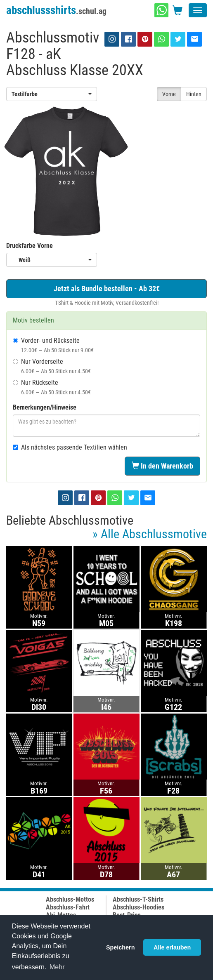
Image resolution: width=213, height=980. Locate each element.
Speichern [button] (121, 947)
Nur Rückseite (52, 387)
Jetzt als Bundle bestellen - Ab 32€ (107, 289)
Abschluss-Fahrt (68, 907)
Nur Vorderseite (52, 366)
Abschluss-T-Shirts (138, 899)
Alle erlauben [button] (172, 947)
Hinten (194, 94)
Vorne (169, 94)
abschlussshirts (56, 10)
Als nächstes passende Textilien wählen (70, 447)
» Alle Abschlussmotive (150, 534)
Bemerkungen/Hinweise (45, 407)
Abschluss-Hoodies (138, 907)
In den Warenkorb (162, 466)
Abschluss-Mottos (70, 899)
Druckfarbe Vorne (30, 246)
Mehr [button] (57, 967)
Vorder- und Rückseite (53, 345)
